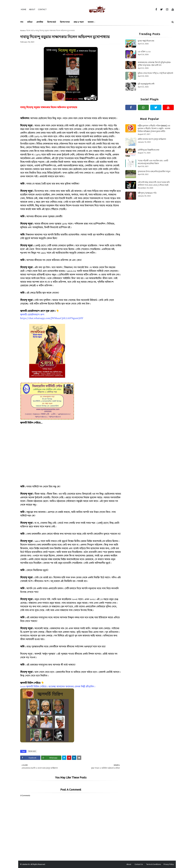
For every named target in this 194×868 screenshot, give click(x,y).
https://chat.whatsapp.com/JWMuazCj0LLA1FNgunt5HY (52, 318)
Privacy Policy (169, 864)
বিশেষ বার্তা (30, 30)
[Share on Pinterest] (69, 758)
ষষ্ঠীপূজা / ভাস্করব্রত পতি (147, 193)
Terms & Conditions (154, 864)
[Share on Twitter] (64, 758)
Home (24, 9)
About (32, 9)
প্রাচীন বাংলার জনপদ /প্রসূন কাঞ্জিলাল (152, 139)
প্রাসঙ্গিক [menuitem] (40, 22)
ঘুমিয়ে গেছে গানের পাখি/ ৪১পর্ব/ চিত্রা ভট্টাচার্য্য (155, 73)
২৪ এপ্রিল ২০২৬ (144, 52)
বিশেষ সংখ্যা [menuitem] (65, 22)
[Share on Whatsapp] (51, 758)
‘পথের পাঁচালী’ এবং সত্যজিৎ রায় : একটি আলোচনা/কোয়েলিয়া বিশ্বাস (153, 162)
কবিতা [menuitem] (30, 22)
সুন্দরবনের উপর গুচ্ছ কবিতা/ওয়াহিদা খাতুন (154, 171)
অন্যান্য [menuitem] (91, 22)
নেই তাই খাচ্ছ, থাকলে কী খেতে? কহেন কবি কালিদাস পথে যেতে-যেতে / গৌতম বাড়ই (154, 184)
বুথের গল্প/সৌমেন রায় (146, 41)
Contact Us (139, 864)
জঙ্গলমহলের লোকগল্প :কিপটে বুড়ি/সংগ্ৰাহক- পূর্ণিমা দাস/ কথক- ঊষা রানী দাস (154, 64)
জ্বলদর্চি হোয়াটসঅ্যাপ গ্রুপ (32, 315)
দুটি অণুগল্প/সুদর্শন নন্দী (146, 84)
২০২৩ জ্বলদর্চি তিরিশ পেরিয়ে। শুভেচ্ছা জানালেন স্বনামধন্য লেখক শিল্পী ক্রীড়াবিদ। (58, 687)
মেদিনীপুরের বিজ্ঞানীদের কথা (148, 150)
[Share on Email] (79, 758)
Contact (42, 9)
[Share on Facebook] (30, 758)
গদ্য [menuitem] (22, 22)
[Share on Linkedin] (74, 758)
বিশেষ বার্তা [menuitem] (52, 22)
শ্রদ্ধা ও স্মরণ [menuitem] (79, 22)
